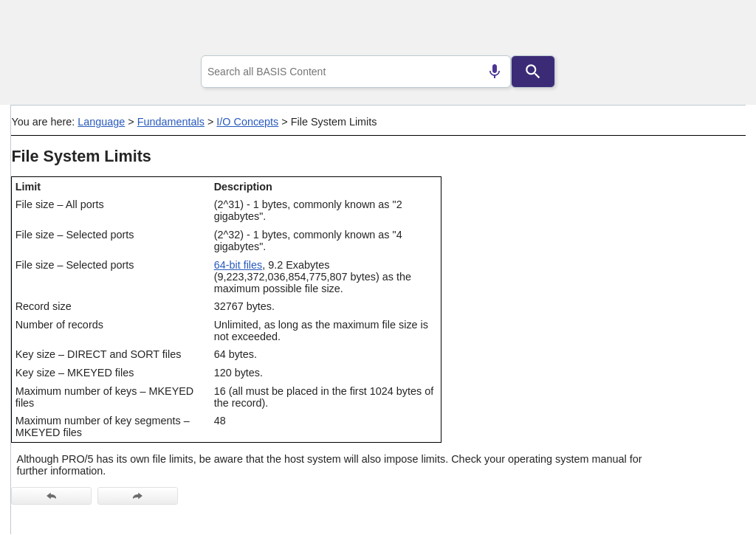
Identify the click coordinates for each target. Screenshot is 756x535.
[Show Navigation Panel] (716, 30)
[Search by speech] (495, 72)
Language (101, 122)
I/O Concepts (247, 122)
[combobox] (356, 72)
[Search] (533, 72)
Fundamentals (171, 122)
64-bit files (238, 265)
